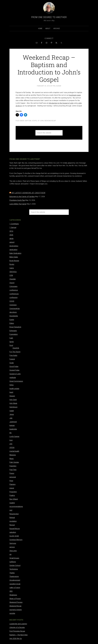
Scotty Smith (14, 536)
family (12, 342)
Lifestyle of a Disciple (17, 627)
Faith (11, 338)
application (13, 250)
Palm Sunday (14, 462)
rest (11, 510)
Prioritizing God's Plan (17, 200)
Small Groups (14, 558)
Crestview (13, 305)
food (11, 345)
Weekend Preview (16, 602)
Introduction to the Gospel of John (61, 103)
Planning (12, 484)
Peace (12, 473)
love (11, 440)
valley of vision (15, 588)
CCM (11, 275)
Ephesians (13, 331)
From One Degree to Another (49, 17)
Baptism (28, 121)
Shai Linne (13, 551)
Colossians (13, 286)
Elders (12, 323)
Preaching (13, 492)
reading (12, 503)
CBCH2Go (13, 272)
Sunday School (15, 565)
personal (13, 477)
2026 (11, 235)
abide (11, 239)
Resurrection (14, 514)
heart (11, 392)
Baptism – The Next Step (19, 635)
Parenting (13, 466)
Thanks (12, 573)
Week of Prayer (15, 599)
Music (12, 459)
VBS (11, 591)
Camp (12, 268)
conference (14, 290)
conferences (14, 294)
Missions (13, 455)
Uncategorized (15, 580)
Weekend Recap (50, 121)
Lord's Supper (14, 436)
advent (12, 242)
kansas (12, 425)
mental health (14, 451)
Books (12, 264)
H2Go (12, 385)
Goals (12, 363)
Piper (11, 481)
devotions (13, 312)
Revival (12, 525)
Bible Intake (14, 257)
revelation (13, 521)
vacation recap (15, 584)
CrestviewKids (15, 309)
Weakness (13, 595)
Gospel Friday (14, 370)
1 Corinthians (14, 224)
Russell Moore (15, 529)
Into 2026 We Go (16, 639)
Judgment (13, 422)
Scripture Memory (16, 540)
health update (14, 389)
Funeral (12, 359)
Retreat (12, 518)
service (12, 547)
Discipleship (14, 316)
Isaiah (12, 411)
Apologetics (14, 246)
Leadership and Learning (18, 624)
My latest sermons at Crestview (28, 193)
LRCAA (12, 448)
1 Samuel (13, 227)
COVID (12, 301)
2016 (11, 231)
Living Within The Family (18, 204)
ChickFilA (16, 348)
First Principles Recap (17, 631)
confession (13, 297)
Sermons (13, 543)
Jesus (12, 414)
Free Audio (13, 355)
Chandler (13, 279)
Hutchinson (13, 407)
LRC (11, 444)
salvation (13, 532)
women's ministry (16, 610)
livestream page (75, 95)
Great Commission (16, 381)
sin (10, 554)
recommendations (16, 506)
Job (11, 418)
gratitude (13, 378)
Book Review (14, 261)
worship (12, 613)
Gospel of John (38, 121)
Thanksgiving (14, 576)
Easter (12, 320)
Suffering (13, 562)
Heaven (12, 396)
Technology (14, 569)
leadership (13, 429)
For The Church (15, 352)
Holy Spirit (13, 400)
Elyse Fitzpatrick (15, 327)
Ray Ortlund (14, 499)
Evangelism (14, 334)
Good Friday (14, 366)
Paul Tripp (13, 470)
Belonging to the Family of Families (22, 197)
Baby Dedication (15, 253)
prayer (12, 488)
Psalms (12, 495)
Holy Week (13, 403)
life (10, 433)
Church (12, 283)
